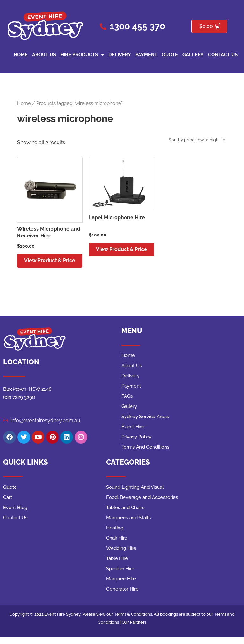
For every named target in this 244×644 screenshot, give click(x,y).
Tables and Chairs (125, 515)
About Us (44, 55)
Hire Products (82, 55)
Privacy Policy (136, 444)
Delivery (120, 55)
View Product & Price (44, 264)
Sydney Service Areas (145, 424)
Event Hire (133, 434)
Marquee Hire (121, 586)
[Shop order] (196, 140)
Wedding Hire (121, 556)
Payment (146, 55)
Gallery (193, 55)
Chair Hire (117, 545)
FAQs (127, 403)
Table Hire (117, 566)
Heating (115, 535)
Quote (170, 55)
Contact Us (223, 55)
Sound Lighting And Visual (135, 494)
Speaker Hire (120, 576)
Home (21, 55)
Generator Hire (122, 596)
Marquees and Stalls (128, 525)
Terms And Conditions (145, 454)
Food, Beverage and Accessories (142, 505)
